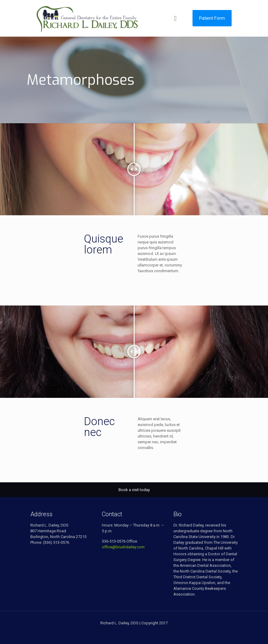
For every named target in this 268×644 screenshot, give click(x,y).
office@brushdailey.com (123, 547)
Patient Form (212, 18)
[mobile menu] (175, 18)
